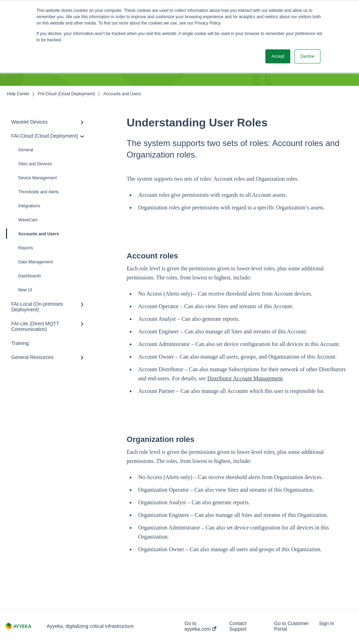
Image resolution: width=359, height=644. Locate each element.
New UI (25, 290)
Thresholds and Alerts (39, 192)
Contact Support (238, 626)
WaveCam (28, 220)
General (26, 150)
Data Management (36, 262)
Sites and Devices (35, 164)
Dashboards (30, 276)
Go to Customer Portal (292, 626)
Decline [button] (307, 56)
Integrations (29, 206)
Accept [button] (278, 56)
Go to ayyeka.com (200, 626)
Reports (26, 248)
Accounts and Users (33, 234)
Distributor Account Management (245, 378)
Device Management (38, 178)
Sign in (327, 623)
